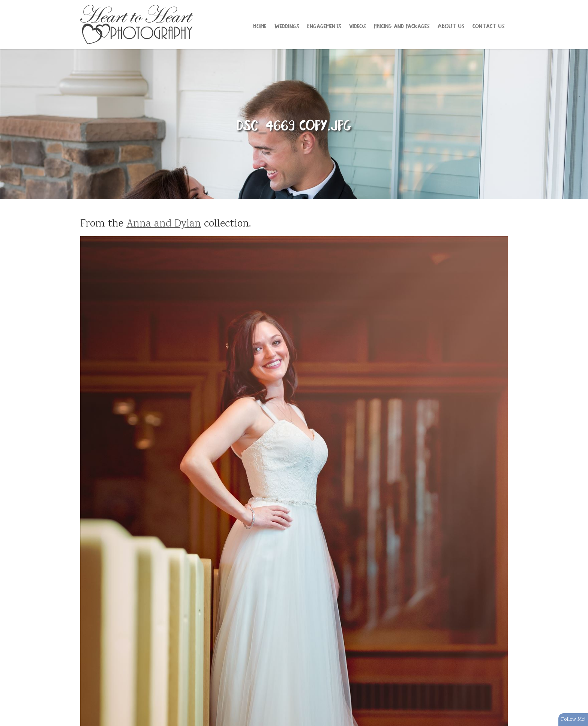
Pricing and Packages (402, 25)
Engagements (324, 25)
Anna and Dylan (164, 224)
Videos (357, 25)
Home (260, 25)
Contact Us (488, 25)
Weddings (287, 25)
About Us (451, 25)
